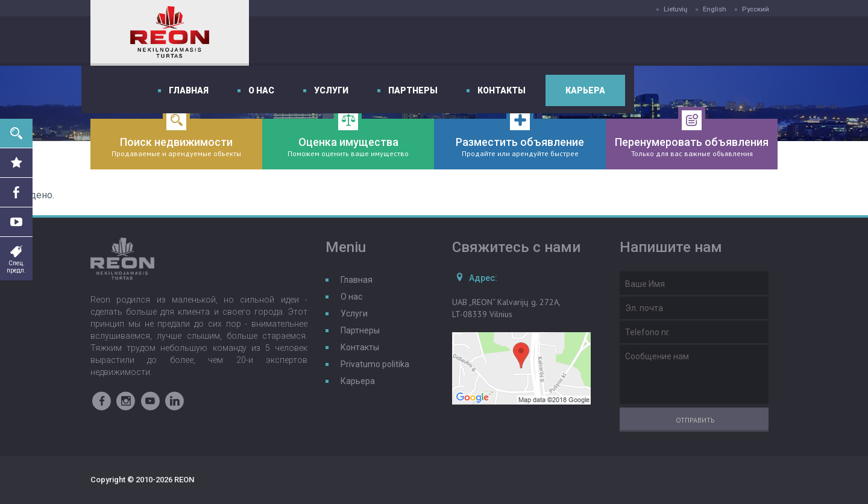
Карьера (738, 41)
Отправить (695, 420)
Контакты (654, 41)
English (715, 9)
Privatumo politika (375, 364)
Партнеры (565, 41)
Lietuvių (675, 9)
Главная (341, 41)
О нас (414, 41)
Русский (756, 9)
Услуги (484, 41)
